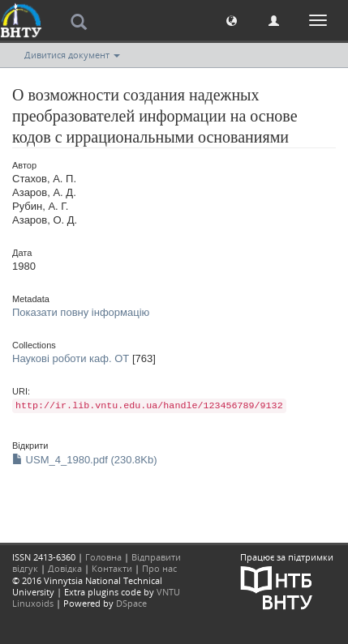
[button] (232, 20)
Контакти (112, 568)
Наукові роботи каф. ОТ (71, 358)
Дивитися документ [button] (72, 55)
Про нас (159, 568)
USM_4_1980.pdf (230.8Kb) (85, 460)
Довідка (65, 568)
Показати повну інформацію (81, 312)
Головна (103, 557)
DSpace (131, 603)
